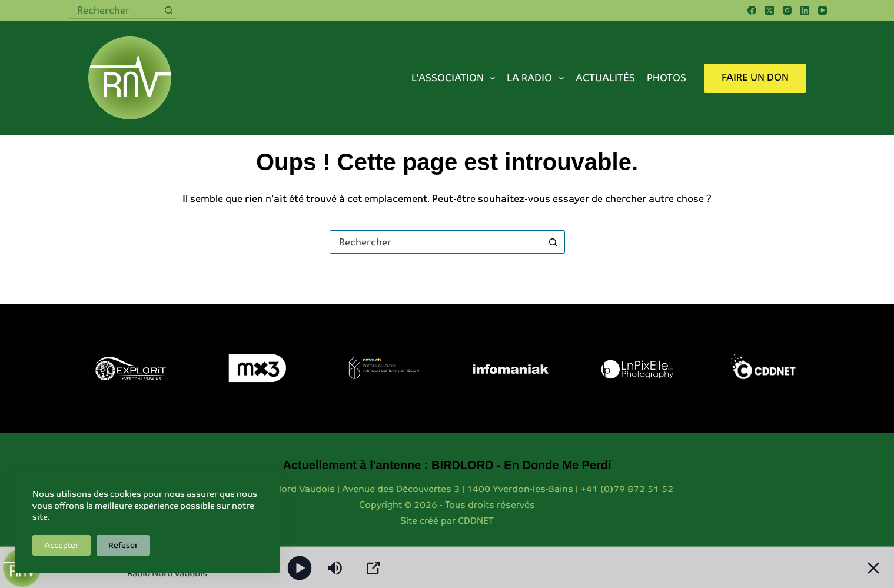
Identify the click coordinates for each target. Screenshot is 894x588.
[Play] (300, 568)
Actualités (605, 78)
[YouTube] (822, 10)
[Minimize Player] (873, 568)
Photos (667, 78)
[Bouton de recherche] (169, 10)
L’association (456, 78)
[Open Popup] (373, 568)
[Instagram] (787, 10)
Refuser (123, 545)
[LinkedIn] (805, 10)
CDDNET (476, 521)
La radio (537, 78)
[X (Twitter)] (770, 10)
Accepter (62, 545)
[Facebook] (752, 10)
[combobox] (115, 10)
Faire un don (755, 77)
